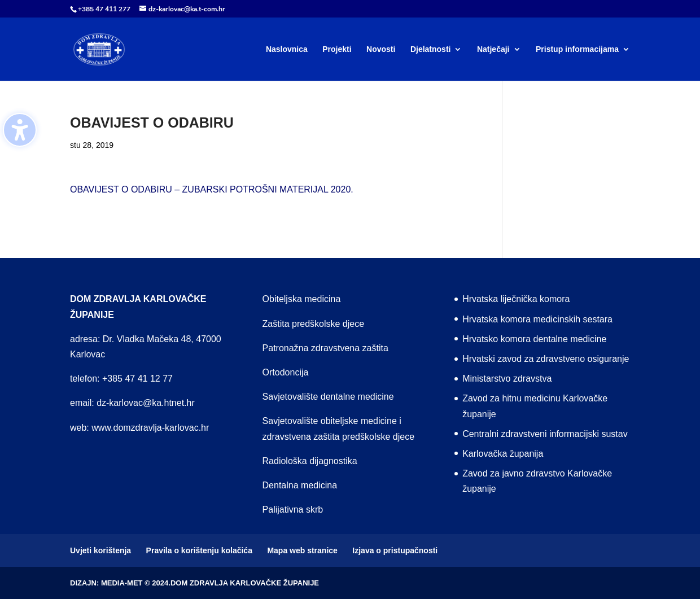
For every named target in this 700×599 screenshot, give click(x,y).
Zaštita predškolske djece (314, 324)
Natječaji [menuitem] (493, 49)
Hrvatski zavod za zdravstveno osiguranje (546, 359)
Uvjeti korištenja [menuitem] (100, 550)
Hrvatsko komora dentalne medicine (534, 339)
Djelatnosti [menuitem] (431, 49)
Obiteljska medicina (302, 299)
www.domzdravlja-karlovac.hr (150, 428)
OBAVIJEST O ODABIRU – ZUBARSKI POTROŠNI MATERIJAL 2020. (212, 189)
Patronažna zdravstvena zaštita (325, 348)
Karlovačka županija (503, 454)
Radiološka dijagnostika (310, 461)
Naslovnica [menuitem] (287, 49)
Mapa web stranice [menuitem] (302, 550)
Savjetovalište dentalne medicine (328, 397)
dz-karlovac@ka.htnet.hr (146, 403)
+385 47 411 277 (104, 9)
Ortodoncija (286, 372)
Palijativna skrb (293, 510)
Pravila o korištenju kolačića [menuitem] (199, 550)
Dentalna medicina (300, 485)
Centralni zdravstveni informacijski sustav (545, 434)
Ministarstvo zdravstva (507, 379)
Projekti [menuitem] (337, 49)
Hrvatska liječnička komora (516, 299)
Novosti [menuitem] (381, 49)
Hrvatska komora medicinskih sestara (537, 319)
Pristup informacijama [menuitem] (577, 49)
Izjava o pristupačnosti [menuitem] (395, 550)
